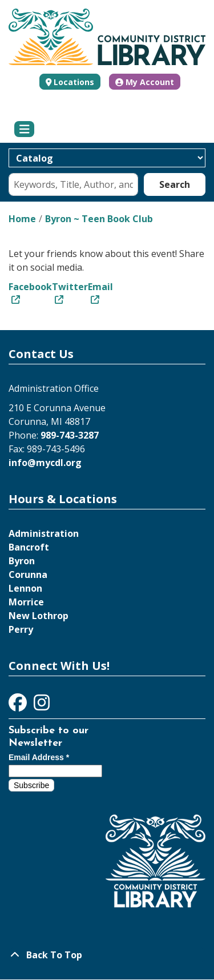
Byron (22, 561)
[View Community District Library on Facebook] (19, 706)
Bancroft (29, 547)
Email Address (39, 757)
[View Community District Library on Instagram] (42, 706)
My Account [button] (145, 82)
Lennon (25, 588)
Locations (74, 82)
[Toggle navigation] (24, 129)
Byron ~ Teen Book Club (99, 219)
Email (100, 287)
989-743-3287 (70, 435)
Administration (44, 533)
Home (22, 219)
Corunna (28, 575)
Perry (21, 629)
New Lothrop (39, 616)
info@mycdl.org (45, 463)
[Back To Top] (107, 955)
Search (175, 184)
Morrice (26, 602)
